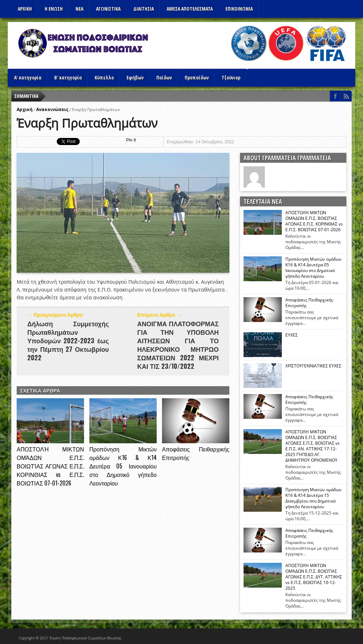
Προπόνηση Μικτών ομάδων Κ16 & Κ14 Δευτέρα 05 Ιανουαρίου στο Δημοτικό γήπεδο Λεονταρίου (123, 466)
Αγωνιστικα (108, 9)
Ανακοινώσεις (52, 109)
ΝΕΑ (79, 9)
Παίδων (164, 77)
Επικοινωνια (239, 9)
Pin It (131, 140)
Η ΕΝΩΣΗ (54, 9)
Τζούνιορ (231, 77)
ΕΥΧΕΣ (292, 335)
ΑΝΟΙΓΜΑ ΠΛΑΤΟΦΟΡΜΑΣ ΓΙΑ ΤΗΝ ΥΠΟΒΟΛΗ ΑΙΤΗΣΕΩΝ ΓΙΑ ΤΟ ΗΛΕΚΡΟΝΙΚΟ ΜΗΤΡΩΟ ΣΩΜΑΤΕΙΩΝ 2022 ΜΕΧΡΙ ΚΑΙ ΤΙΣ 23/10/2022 (178, 345)
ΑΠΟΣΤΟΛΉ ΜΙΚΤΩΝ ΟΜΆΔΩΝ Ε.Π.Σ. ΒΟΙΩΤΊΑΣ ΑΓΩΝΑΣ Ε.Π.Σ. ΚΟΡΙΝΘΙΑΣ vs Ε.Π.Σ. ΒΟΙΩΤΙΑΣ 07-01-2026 (50, 466)
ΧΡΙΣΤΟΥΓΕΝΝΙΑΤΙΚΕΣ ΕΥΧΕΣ (313, 366)
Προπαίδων (197, 77)
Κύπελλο (104, 77)
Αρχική (25, 109)
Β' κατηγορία (68, 77)
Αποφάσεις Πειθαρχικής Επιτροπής (309, 303)
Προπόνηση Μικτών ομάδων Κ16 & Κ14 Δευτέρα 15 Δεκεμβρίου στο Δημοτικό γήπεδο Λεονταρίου (314, 498)
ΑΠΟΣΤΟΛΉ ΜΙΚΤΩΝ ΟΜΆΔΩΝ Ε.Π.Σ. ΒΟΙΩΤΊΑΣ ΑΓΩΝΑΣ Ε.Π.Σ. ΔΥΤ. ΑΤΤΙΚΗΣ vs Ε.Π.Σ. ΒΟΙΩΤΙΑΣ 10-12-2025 (314, 577)
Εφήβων (135, 77)
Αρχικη (25, 9)
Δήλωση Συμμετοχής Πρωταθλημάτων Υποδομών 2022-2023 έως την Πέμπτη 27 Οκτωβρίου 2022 (68, 340)
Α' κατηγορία (28, 77)
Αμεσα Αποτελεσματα (190, 9)
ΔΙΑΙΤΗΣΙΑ (144, 9)
